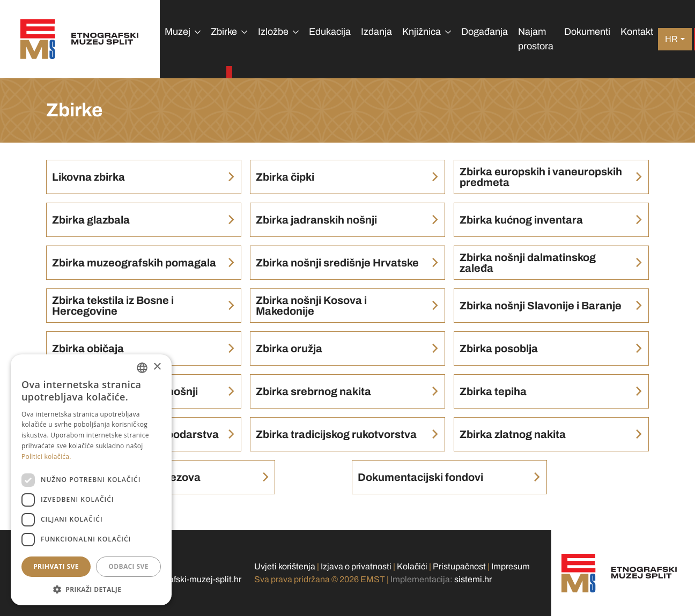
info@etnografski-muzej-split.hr (182, 579)
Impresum (511, 566)
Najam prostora (536, 39)
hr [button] (671, 39)
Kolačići (412, 566)
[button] (91, 589)
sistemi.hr (473, 579)
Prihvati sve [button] (56, 566)
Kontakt (637, 32)
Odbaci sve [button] (128, 566)
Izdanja (376, 32)
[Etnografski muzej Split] (80, 39)
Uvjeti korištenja (285, 566)
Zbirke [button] (224, 32)
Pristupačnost (459, 566)
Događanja (485, 32)
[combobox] (142, 368)
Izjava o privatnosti (356, 566)
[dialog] (91, 480)
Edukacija (330, 32)
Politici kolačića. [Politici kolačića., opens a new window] (46, 457)
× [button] (157, 367)
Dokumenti (587, 32)
